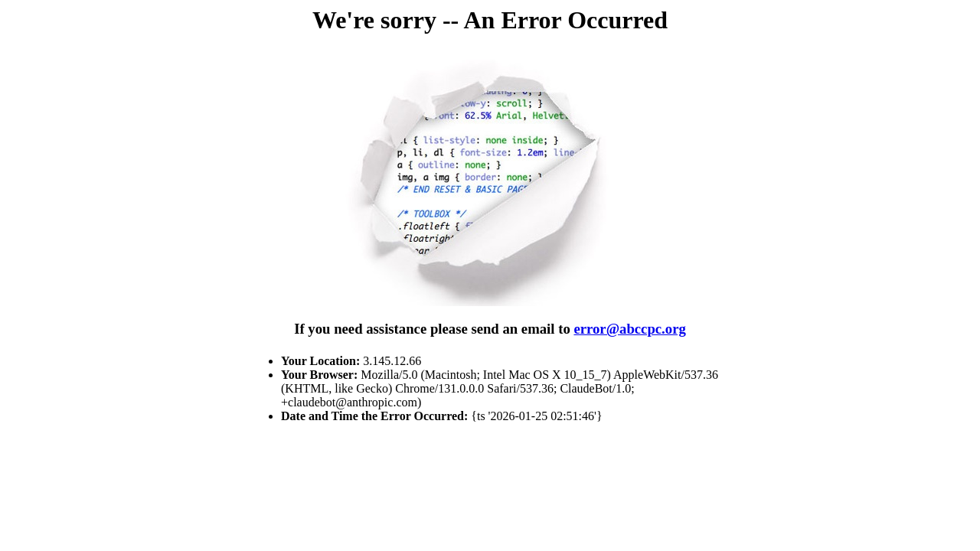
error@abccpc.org (629, 329)
